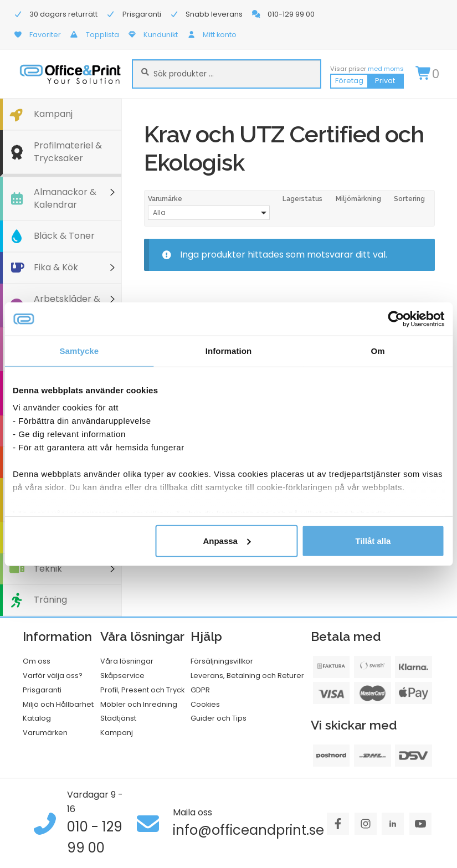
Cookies (205, 704)
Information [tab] (229, 350)
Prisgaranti (42, 690)
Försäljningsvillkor (222, 661)
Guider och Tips (219, 718)
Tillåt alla (373, 540)
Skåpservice (122, 676)
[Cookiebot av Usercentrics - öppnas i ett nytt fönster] (396, 319)
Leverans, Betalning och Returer (247, 676)
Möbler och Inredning (139, 704)
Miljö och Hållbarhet (58, 704)
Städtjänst (118, 718)
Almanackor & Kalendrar (65, 198)
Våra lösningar (127, 661)
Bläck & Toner (64, 236)
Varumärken (45, 733)
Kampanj (53, 114)
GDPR (200, 690)
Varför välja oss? (53, 676)
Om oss (37, 661)
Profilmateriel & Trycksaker (68, 152)
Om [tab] (378, 350)
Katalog (37, 718)
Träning (50, 600)
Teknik (48, 569)
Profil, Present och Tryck (142, 690)
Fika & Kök (56, 267)
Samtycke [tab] (79, 350)
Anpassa (227, 540)
